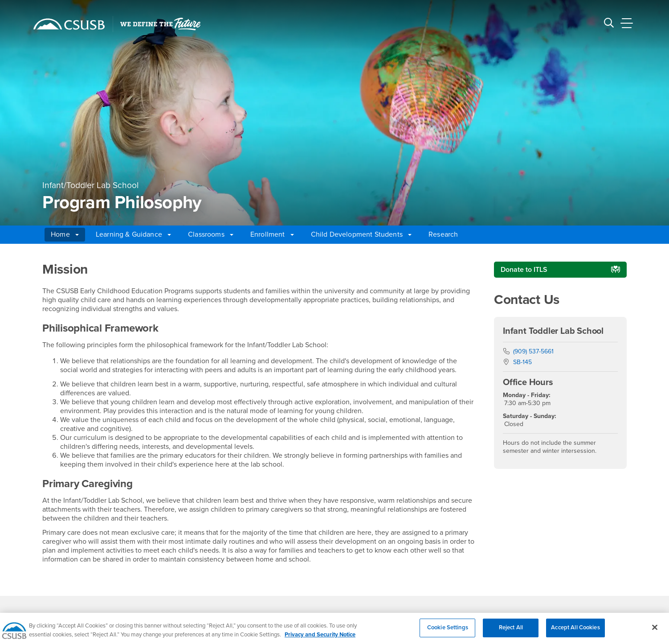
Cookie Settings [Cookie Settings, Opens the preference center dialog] (448, 632)
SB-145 (522, 362)
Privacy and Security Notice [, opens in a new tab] (320, 639)
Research (443, 234)
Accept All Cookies (575, 632)
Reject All (511, 632)
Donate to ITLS (524, 270)
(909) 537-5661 (533, 351)
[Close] (655, 632)
